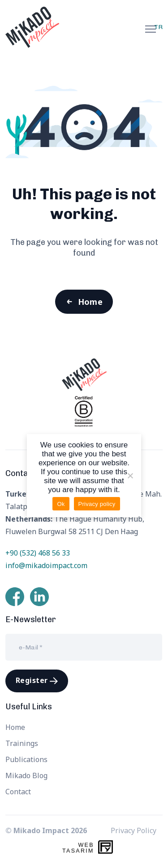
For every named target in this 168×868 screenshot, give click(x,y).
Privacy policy (97, 504)
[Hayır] (130, 476)
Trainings (22, 743)
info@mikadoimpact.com (46, 565)
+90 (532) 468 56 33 (38, 553)
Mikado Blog (26, 775)
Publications (26, 759)
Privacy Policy (134, 830)
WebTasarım (78, 848)
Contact (18, 792)
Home (90, 302)
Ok (61, 504)
